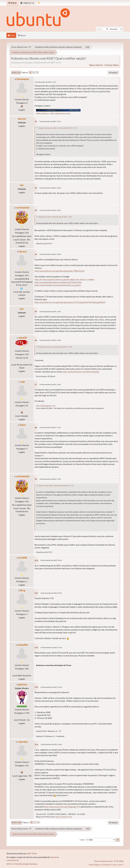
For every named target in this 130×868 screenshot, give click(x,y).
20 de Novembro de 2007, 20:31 (51, 560)
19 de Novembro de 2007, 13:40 (50, 384)
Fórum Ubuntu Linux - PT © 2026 (109, 861)
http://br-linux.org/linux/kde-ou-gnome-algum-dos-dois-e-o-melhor (64, 279)
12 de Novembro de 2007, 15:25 (50, 121)
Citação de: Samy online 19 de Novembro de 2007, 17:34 (56, 486)
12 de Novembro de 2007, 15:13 (45, 82)
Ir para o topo (17, 822)
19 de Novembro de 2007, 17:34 (50, 427)
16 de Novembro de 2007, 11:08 (50, 340)
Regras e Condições (102, 865)
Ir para (82, 840)
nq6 (23, 382)
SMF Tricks (32, 853)
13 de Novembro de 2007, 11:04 (50, 312)
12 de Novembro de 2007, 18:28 (50, 254)
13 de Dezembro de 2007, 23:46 (51, 744)
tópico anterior (96, 65)
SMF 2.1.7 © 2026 (14, 864)
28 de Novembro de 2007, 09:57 (51, 593)
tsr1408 (23, 558)
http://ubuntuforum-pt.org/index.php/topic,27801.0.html (60, 271)
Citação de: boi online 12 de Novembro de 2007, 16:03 (55, 217)
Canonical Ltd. (13, 860)
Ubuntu (54, 857)
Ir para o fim (16, 73)
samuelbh (23, 645)
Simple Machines (30, 864)
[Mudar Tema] (39, 3)
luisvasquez (23, 79)
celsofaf (23, 338)
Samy (23, 425)
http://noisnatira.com (64, 817)
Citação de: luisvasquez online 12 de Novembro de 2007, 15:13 (58, 128)
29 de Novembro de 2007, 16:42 (51, 687)
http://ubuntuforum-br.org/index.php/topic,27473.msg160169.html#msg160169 (70, 302)
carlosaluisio (23, 208)
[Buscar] (107, 29)
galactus (23, 684)
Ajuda (91, 865)
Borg (23, 590)
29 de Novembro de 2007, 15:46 (51, 647)
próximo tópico (112, 65)
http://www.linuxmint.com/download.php (81, 372)
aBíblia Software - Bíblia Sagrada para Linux (53, 113)
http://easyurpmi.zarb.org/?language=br (62, 807)
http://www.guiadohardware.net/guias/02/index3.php (58, 282)
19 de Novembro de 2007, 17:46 (50, 479)
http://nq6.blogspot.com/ (46, 406)
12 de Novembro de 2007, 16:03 (50, 188)
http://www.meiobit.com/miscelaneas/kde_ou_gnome (58, 285)
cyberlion (23, 742)
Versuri (23, 251)
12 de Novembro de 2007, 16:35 (50, 210)
